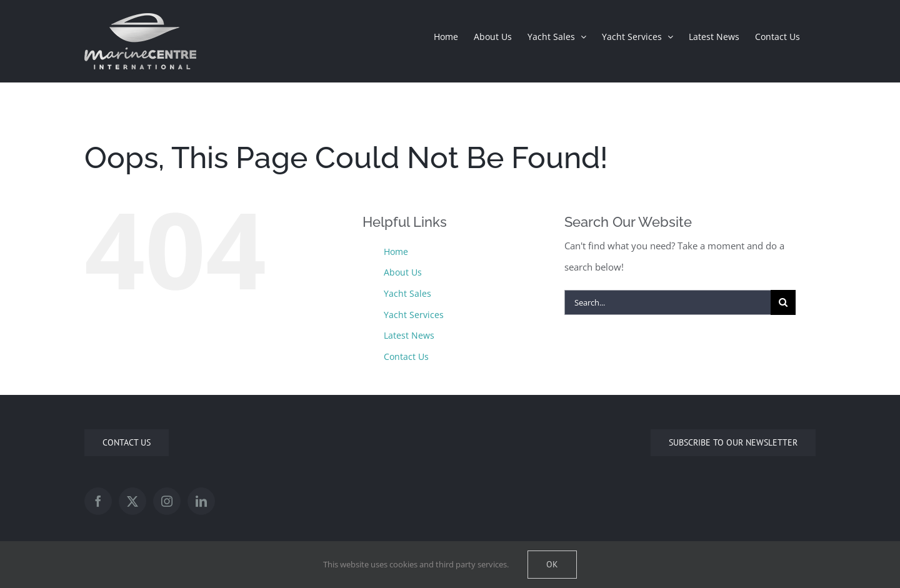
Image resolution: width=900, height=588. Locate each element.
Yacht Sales (407, 293)
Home (396, 252)
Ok (552, 564)
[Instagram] (167, 501)
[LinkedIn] (201, 501)
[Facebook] (98, 501)
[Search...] (667, 302)
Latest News (409, 335)
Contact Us (406, 356)
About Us (403, 272)
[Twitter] (132, 501)
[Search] (783, 302)
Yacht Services (414, 315)
